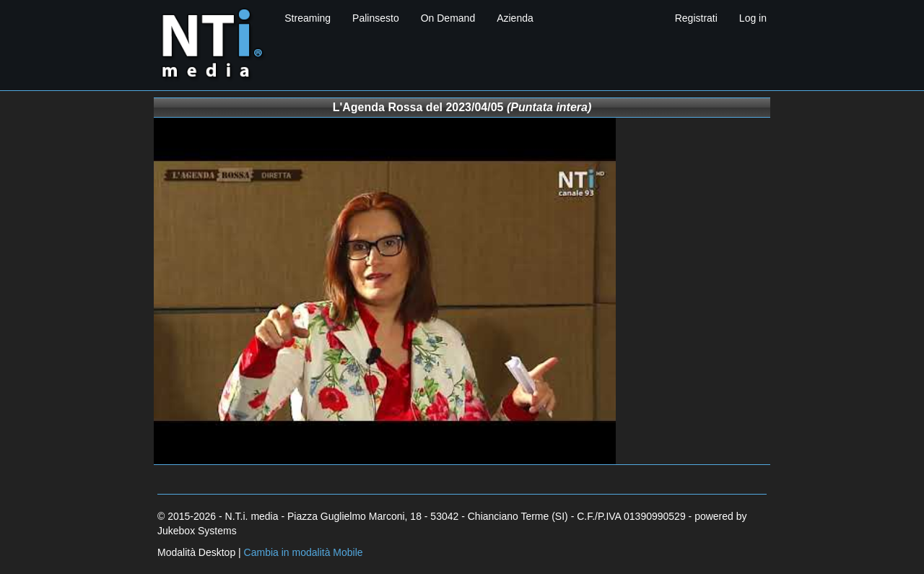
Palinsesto (376, 18)
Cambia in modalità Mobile (304, 552)
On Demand (448, 18)
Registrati (696, 18)
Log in (753, 18)
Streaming (308, 18)
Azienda (515, 18)
